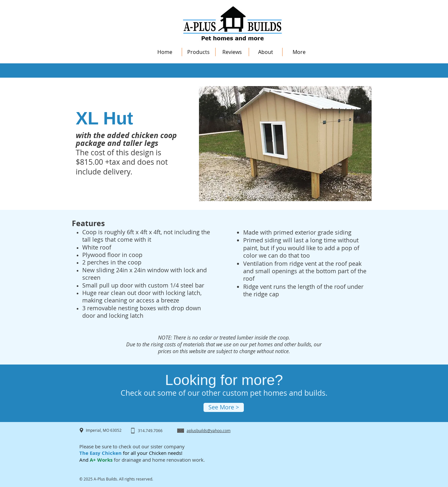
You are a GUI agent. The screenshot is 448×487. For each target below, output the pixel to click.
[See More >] (224, 407)
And (84, 460)
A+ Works (100, 460)
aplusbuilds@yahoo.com (209, 430)
